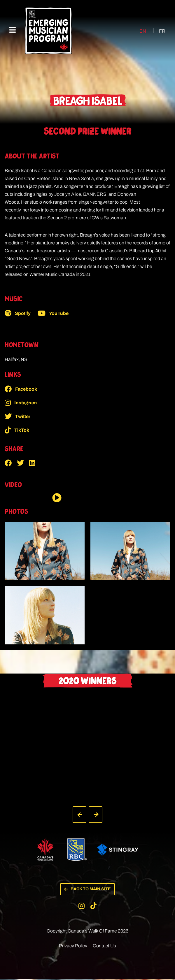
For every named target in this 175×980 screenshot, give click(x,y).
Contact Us (104, 947)
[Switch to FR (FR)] (159, 31)
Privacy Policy (73, 947)
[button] (11, 463)
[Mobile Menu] (13, 30)
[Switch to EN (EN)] (138, 31)
